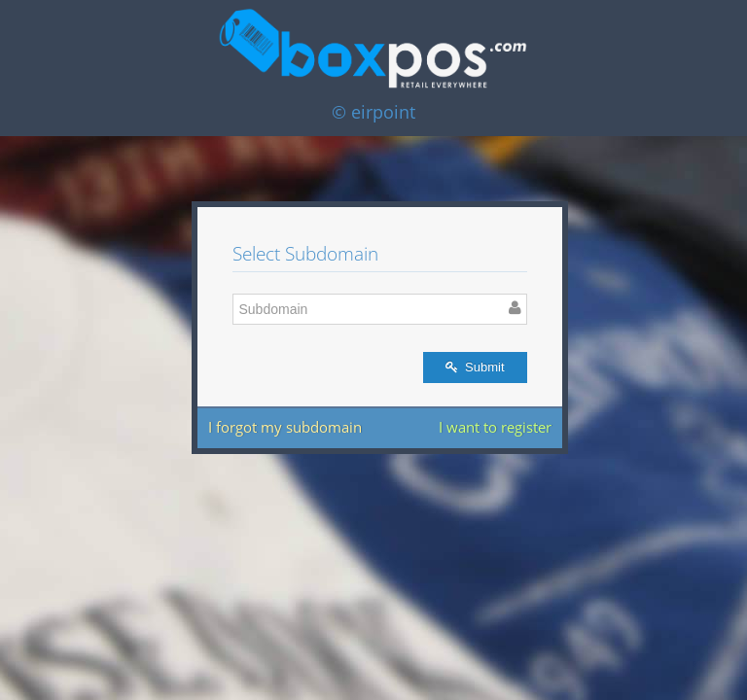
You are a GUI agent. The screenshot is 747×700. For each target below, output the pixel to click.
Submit (475, 367)
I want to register (495, 427)
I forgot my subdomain (285, 427)
